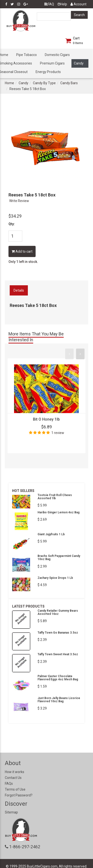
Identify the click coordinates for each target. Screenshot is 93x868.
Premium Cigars (52, 63)
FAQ (49, 4)
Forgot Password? (19, 795)
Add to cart (22, 251)
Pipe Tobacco (27, 55)
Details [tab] (19, 290)
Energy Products (48, 72)
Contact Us (13, 778)
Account (78, 4)
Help (62, 4)
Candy (79, 63)
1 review (58, 433)
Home (9, 83)
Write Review (19, 201)
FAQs (9, 784)
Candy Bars (69, 83)
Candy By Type (44, 83)
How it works (15, 772)
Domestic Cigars (57, 55)
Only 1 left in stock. (23, 262)
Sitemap (11, 812)
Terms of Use (15, 789)
